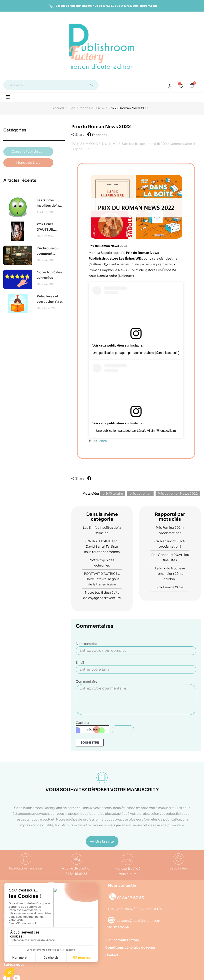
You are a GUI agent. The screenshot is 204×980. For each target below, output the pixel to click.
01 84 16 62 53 (104, 6)
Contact (112, 955)
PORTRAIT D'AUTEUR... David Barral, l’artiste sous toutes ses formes (47, 227)
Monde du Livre (103, 144)
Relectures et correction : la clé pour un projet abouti (51, 299)
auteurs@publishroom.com (138, 6)
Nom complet (86, 644)
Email (80, 663)
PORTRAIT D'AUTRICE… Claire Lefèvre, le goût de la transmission (102, 579)
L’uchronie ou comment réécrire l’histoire (48, 251)
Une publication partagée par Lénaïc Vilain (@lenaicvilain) (136, 431)
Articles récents (20, 180)
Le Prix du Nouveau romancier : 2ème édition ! (170, 574)
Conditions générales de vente (130, 948)
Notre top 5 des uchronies (49, 275)
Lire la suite (102, 841)
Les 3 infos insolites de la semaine (48, 203)
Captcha (82, 723)
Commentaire (87, 682)
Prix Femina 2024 (170, 587)
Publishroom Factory (122, 940)
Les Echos (99, 441)
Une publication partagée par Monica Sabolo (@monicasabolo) (136, 353)
